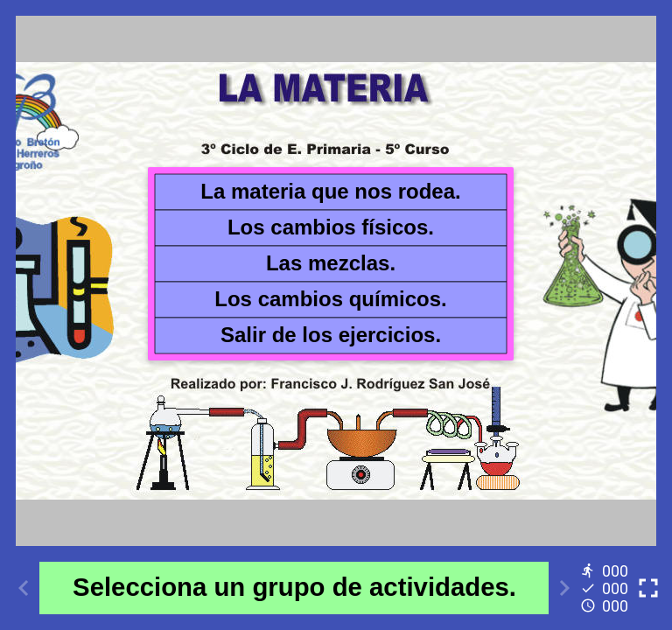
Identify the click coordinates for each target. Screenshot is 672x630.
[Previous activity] (24, 588)
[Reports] (606, 588)
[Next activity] (564, 588)
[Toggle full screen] (648, 588)
